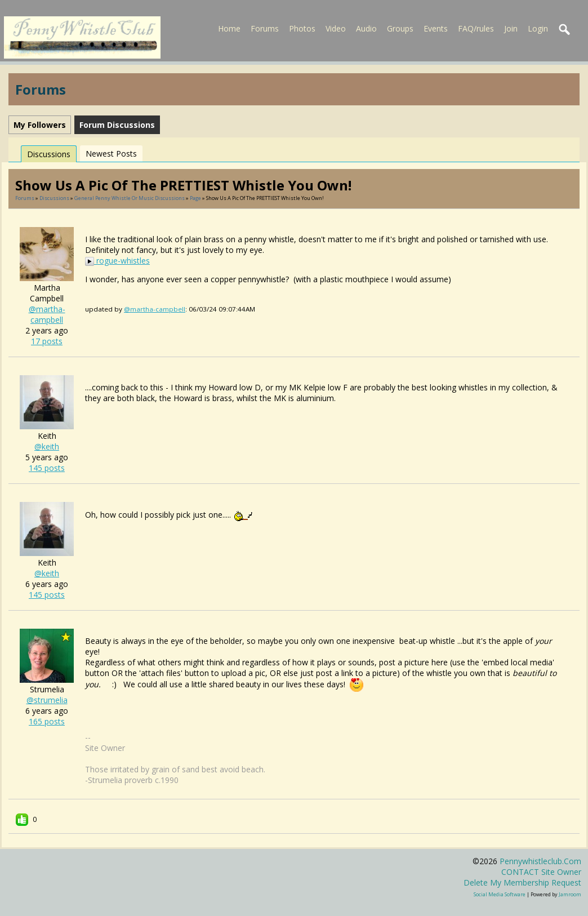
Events (436, 28)
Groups (400, 28)
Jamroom (570, 894)
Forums (265, 28)
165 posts (47, 721)
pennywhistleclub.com (540, 861)
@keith (47, 446)
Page (196, 198)
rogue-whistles (117, 261)
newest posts (111, 154)
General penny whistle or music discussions (130, 198)
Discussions (49, 154)
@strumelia (47, 700)
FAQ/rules (476, 28)
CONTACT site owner (541, 872)
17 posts (47, 341)
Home (229, 28)
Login (538, 28)
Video (336, 28)
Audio (366, 28)
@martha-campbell (47, 314)
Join (511, 28)
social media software (500, 894)
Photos (302, 28)
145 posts (47, 468)
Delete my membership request (522, 882)
